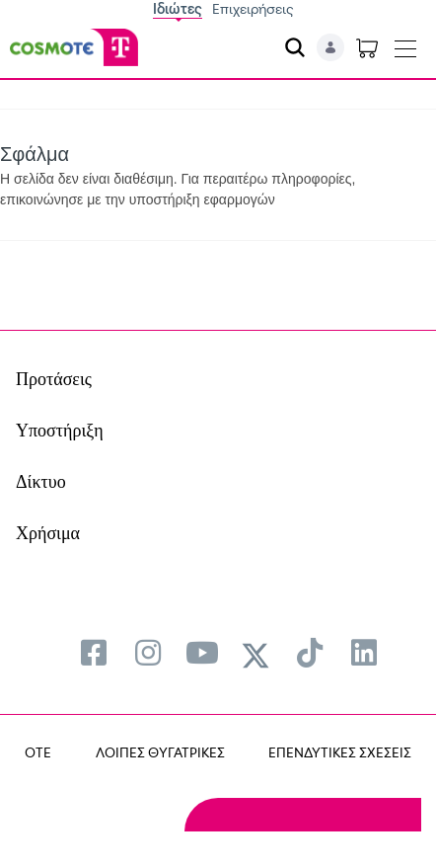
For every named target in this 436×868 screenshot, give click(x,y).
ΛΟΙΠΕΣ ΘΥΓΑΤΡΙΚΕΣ (160, 752)
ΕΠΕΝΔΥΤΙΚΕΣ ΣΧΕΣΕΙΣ (340, 752)
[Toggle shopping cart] (367, 47)
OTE (38, 752)
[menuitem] (94, 652)
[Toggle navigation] (405, 44)
